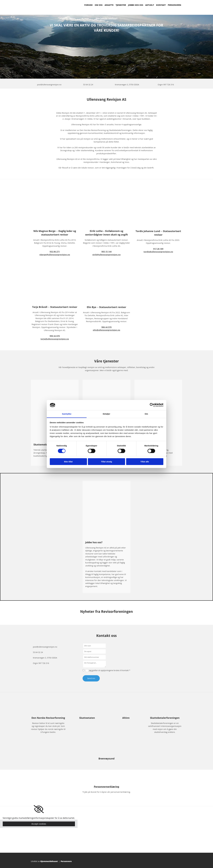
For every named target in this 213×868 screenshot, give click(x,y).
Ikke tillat (68, 462)
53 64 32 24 (88, 85)
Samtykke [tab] (67, 414)
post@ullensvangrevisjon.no (49, 85)
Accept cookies (39, 824)
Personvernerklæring (107, 787)
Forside (88, 5)
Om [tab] (146, 414)
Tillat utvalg (106, 462)
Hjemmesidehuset (49, 861)
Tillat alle (145, 462)
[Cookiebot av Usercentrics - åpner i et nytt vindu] (152, 405)
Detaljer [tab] (106, 414)
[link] (39, 809)
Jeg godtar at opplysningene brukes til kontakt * (110, 670)
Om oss (99, 5)
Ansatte (109, 5)
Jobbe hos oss (136, 5)
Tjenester (121, 5)
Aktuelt (150, 5)
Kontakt (161, 5)
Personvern (174, 5)
